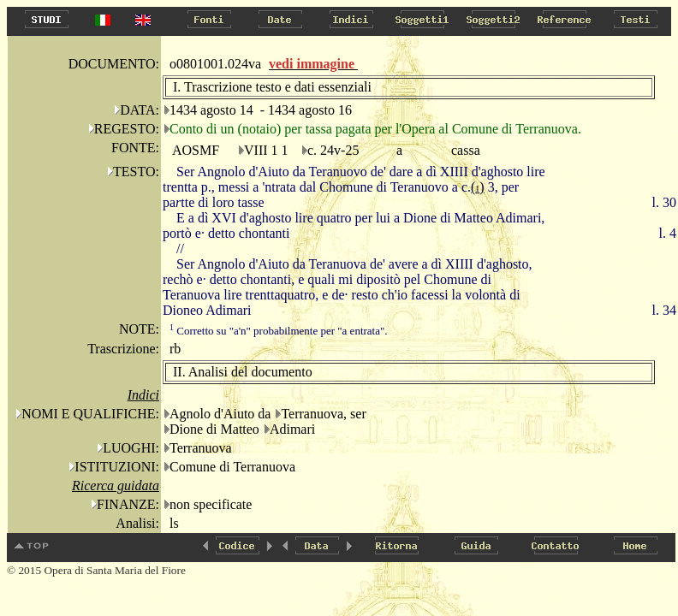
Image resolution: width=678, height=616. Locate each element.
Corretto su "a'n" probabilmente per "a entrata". (279, 331)
